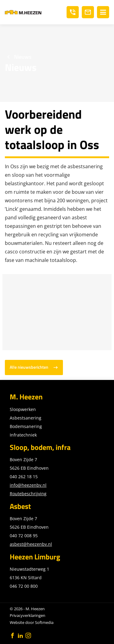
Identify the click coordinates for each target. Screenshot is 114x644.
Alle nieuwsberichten (29, 367)
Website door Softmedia (32, 622)
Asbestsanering (26, 418)
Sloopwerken (23, 409)
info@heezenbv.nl (28, 485)
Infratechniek (23, 435)
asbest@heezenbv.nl (31, 544)
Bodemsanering (26, 426)
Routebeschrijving (28, 494)
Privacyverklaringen (28, 615)
